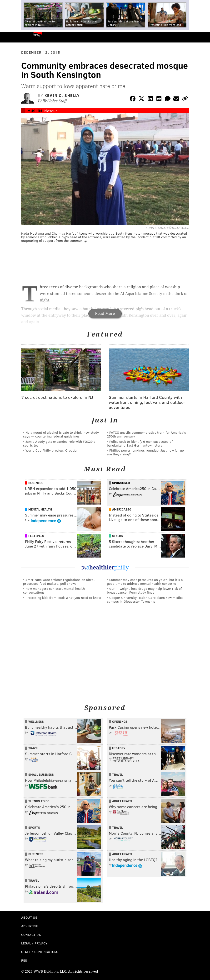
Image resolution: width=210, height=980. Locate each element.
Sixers (117, 536)
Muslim (35, 111)
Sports (34, 827)
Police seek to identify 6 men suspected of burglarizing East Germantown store (140, 443)
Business (36, 483)
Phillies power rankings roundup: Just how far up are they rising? (145, 452)
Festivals (36, 536)
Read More (105, 313)
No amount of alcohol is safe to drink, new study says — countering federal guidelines (61, 434)
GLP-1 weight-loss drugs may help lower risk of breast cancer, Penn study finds (144, 590)
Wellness (36, 722)
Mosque (51, 111)
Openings (120, 722)
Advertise (30, 926)
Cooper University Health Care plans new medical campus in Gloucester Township (146, 599)
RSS (24, 960)
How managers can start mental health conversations (54, 590)
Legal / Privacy (34, 943)
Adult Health (123, 801)
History (119, 748)
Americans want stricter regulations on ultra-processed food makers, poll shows (59, 582)
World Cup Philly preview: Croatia (51, 450)
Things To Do (39, 801)
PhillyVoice (12, 37)
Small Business (41, 775)
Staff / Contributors (40, 952)
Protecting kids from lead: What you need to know (63, 598)
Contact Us (31, 935)
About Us (29, 917)
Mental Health (40, 509)
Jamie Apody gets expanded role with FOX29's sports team (59, 443)
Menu (202, 37)
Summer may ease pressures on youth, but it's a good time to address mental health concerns (145, 582)
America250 (122, 509)
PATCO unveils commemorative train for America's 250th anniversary (146, 434)
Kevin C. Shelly (62, 95)
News (37, 35)
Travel (34, 748)
